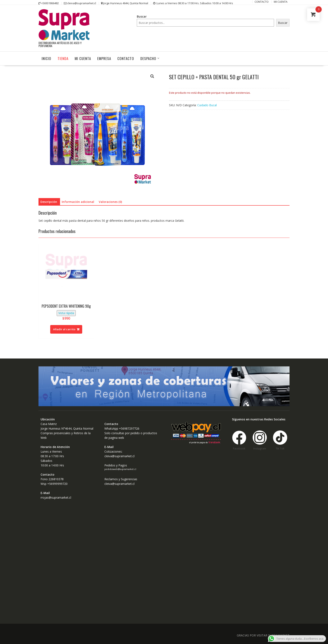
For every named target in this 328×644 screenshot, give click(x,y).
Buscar (142, 16)
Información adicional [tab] (78, 202)
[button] (152, 76)
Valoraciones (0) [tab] (110, 202)
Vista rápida (66, 313)
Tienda (63, 58)
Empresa (104, 58)
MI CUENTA (83, 58)
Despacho (148, 58)
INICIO (46, 58)
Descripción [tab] (49, 202)
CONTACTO (126, 58)
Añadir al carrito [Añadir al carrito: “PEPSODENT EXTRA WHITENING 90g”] (64, 329)
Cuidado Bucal (207, 105)
